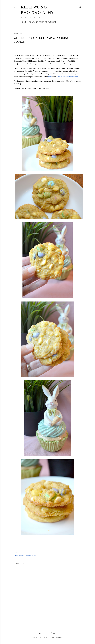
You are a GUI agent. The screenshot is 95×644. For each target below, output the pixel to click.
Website (52, 22)
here (50, 77)
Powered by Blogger (48, 633)
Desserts (21, 555)
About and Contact (37, 22)
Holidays (28, 555)
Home (24, 22)
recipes (33, 555)
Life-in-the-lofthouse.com (67, 77)
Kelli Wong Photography (37, 10)
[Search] (80, 7)
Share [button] (16, 552)
